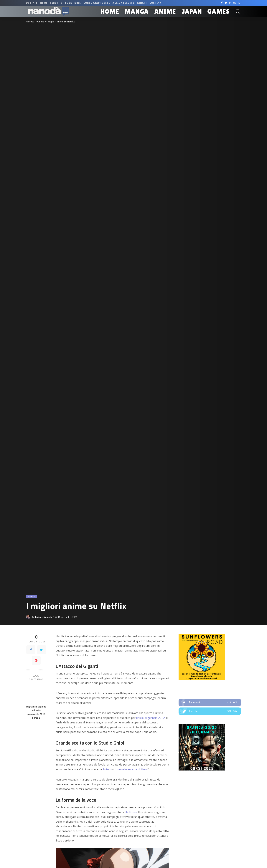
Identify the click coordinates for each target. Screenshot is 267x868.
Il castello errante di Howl (131, 769)
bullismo (131, 812)
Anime (32, 597)
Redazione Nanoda (42, 617)
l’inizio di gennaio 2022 (151, 718)
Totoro (107, 769)
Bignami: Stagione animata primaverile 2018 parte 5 (36, 712)
